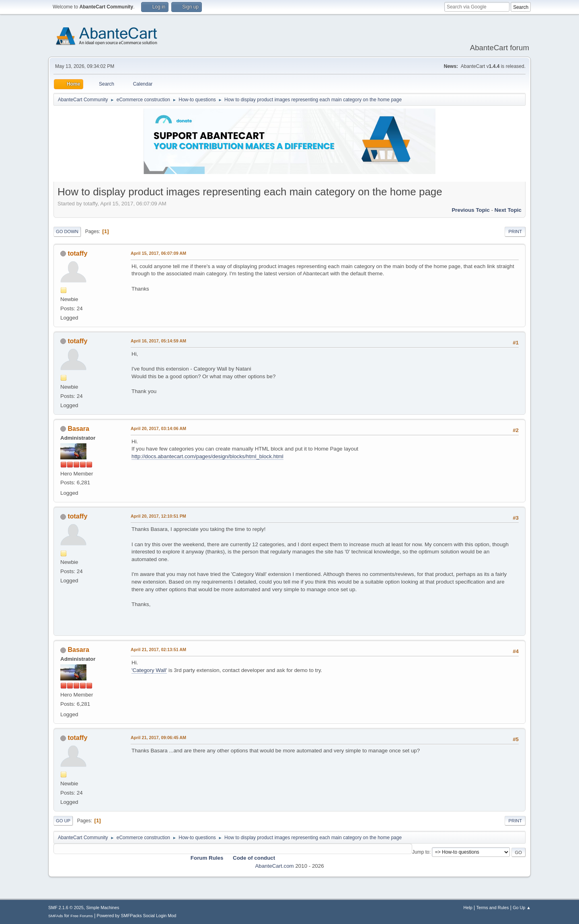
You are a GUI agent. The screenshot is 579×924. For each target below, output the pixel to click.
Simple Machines (103, 908)
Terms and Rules (493, 908)
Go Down (67, 232)
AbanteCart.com (274, 866)
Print (515, 232)
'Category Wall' (149, 670)
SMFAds (56, 916)
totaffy (77, 253)
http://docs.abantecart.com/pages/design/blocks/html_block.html (207, 456)
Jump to (421, 852)
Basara (78, 429)
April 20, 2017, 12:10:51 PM (158, 516)
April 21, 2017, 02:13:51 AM (158, 649)
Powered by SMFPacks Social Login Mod (137, 916)
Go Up (63, 821)
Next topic (508, 210)
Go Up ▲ (522, 908)
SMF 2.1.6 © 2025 (66, 908)
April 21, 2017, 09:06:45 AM (158, 738)
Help (468, 908)
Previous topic (471, 210)
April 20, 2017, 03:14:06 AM (158, 428)
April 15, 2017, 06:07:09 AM (158, 253)
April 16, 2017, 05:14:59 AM (158, 341)
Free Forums (82, 916)
